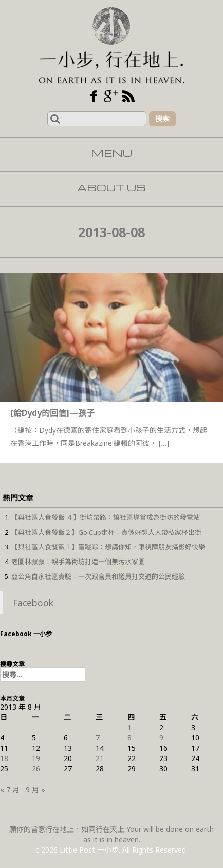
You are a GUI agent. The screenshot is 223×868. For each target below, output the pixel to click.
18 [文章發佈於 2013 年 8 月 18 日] (4, 758)
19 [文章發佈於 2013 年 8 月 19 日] (36, 758)
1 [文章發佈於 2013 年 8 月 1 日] (129, 727)
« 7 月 (10, 790)
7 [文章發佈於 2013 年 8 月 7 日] (98, 738)
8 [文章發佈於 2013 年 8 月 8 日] (129, 738)
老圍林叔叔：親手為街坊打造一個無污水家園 (78, 562)
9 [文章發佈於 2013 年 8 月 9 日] (161, 738)
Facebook (33, 603)
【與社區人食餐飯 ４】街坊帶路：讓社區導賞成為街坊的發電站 (106, 517)
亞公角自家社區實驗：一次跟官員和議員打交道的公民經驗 (98, 576)
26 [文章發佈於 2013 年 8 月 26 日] (36, 768)
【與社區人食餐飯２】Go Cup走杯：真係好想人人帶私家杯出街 (106, 532)
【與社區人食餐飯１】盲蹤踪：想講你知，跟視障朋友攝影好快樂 (108, 547)
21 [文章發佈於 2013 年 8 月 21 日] (100, 758)
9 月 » (35, 790)
